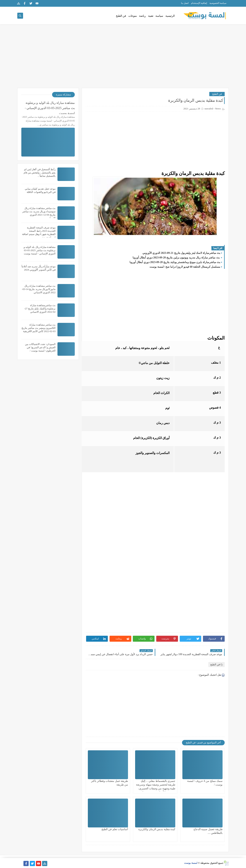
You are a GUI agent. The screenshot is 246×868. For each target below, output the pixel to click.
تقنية (151, 16)
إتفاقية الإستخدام (199, 3)
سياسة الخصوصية (218, 3)
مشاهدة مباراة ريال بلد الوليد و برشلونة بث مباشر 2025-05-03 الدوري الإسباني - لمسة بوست (50, 108)
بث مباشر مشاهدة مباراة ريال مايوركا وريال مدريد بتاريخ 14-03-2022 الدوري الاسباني (39, 289)
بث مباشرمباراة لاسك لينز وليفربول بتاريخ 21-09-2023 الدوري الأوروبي (181, 253)
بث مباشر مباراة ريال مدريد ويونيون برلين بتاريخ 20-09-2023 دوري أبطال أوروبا (176, 258)
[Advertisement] (123, 58)
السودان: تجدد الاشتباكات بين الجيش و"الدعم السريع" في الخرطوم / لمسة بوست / (40, 347)
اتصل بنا (185, 3)
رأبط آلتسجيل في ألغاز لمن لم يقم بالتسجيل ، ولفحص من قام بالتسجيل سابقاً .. (40, 173)
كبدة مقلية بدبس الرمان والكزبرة (157, 829)
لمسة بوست (191, 863)
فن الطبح (217, 94)
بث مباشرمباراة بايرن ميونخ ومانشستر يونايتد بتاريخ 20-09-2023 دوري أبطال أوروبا (175, 262)
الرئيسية (170, 16)
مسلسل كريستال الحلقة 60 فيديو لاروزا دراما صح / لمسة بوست (185, 267)
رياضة (143, 16)
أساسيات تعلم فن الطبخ (115, 829)
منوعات (133, 16)
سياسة (159, 16)
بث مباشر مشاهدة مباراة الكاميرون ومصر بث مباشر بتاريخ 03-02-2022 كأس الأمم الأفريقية (39, 328)
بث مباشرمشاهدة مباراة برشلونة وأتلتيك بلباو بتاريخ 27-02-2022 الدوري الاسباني (40, 309)
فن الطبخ (121, 16)
